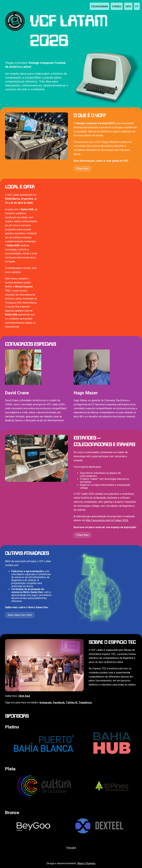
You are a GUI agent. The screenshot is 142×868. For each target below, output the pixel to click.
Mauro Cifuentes (86, 863)
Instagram (46, 703)
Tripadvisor (85, 703)
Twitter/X (72, 703)
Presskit (71, 848)
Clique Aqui (82, 168)
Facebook (59, 703)
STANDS (117, 7)
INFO (128, 7)
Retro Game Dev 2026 (20, 615)
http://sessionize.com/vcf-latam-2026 (107, 520)
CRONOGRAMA (99, 7)
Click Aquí (24, 696)
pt (137, 7)
